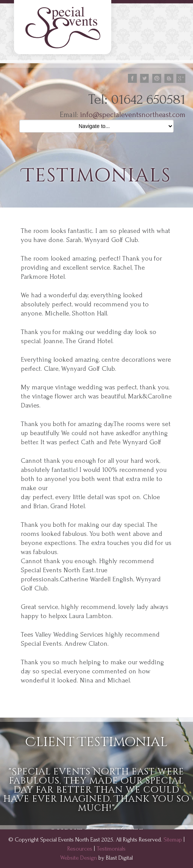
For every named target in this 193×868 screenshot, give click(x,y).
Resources (80, 849)
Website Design (79, 858)
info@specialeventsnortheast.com (133, 115)
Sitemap (173, 840)
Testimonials (111, 849)
